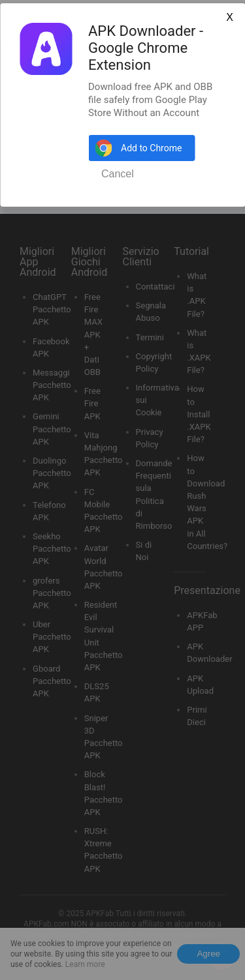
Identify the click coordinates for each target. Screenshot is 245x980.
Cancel (118, 174)
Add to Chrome (151, 148)
